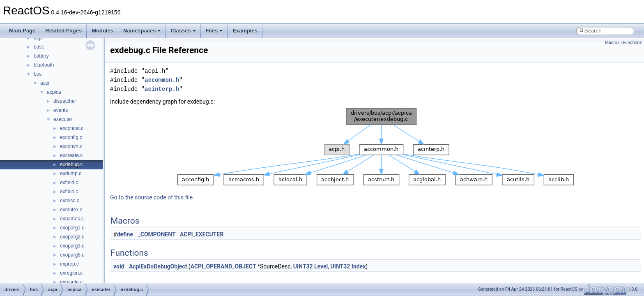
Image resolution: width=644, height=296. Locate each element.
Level (321, 266)
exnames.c (72, 219)
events (61, 110)
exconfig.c (71, 137)
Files (214, 31)
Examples (245, 31)
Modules (102, 31)
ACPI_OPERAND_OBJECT (223, 266)
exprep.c (69, 264)
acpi (45, 83)
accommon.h (162, 80)
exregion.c (71, 273)
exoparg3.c (72, 246)
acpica (54, 92)
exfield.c (69, 183)
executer (63, 119)
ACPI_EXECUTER (202, 234)
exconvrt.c (71, 146)
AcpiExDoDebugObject (158, 266)
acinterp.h (162, 89)
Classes (183, 31)
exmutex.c (71, 210)
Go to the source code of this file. (152, 197)
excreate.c (71, 155)
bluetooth (44, 65)
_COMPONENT (157, 234)
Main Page (22, 31)
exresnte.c (71, 282)
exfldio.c (69, 192)
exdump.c (71, 173)
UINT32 (303, 266)
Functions (632, 43)
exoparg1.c (72, 228)
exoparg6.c (72, 255)
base (39, 47)
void (119, 266)
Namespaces (142, 31)
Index (359, 266)
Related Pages (63, 31)
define (125, 234)
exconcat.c (72, 128)
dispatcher (65, 101)
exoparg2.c (72, 237)
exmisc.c (70, 201)
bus (38, 74)
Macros (612, 43)
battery (41, 56)
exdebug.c (71, 164)
